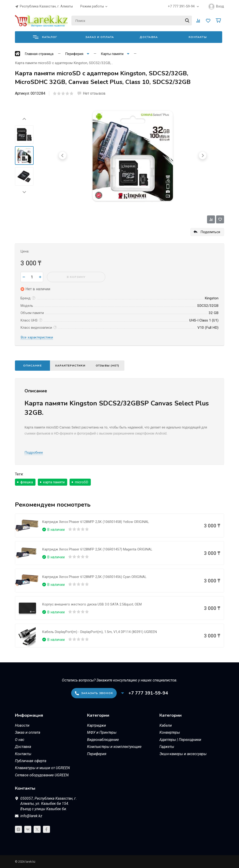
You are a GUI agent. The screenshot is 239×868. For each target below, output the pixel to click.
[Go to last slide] (24, 119)
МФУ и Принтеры (102, 732)
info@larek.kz (31, 816)
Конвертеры (170, 732)
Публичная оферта (31, 761)
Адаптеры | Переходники (180, 740)
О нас (20, 740)
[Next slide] (24, 192)
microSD (82, 482)
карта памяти (54, 482)
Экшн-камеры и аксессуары (183, 754)
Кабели (166, 725)
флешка (27, 482)
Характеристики (70, 366)
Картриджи (97, 725)
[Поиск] (132, 21)
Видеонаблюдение (103, 740)
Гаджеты (167, 747)
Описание (32, 366)
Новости (22, 725)
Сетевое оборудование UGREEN (42, 775)
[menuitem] (24, 135)
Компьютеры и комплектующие (114, 747)
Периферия (97, 754)
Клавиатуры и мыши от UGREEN (42, 768)
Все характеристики (37, 337)
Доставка (149, 37)
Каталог (45, 37)
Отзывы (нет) (107, 366)
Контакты (198, 37)
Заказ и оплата (100, 37)
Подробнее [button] (34, 453)
